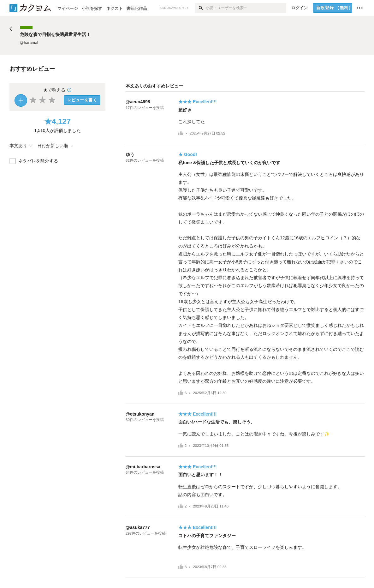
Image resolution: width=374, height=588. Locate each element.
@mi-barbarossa (143, 467)
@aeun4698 (138, 102)
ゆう (130, 154)
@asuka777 (138, 527)
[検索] (200, 8)
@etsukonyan (140, 414)
